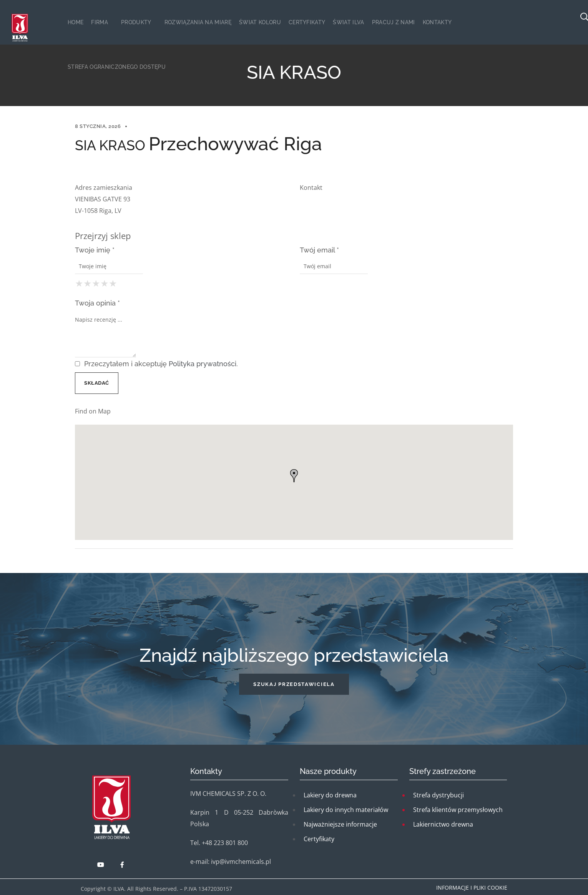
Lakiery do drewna (330, 795)
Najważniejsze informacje (340, 824)
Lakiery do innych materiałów (346, 810)
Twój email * (319, 250)
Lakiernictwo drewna (443, 824)
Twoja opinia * (97, 303)
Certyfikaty (319, 839)
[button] (294, 684)
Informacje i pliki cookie (472, 888)
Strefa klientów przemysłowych (458, 810)
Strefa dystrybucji (439, 795)
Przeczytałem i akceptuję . (156, 364)
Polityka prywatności (203, 364)
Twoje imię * (95, 250)
